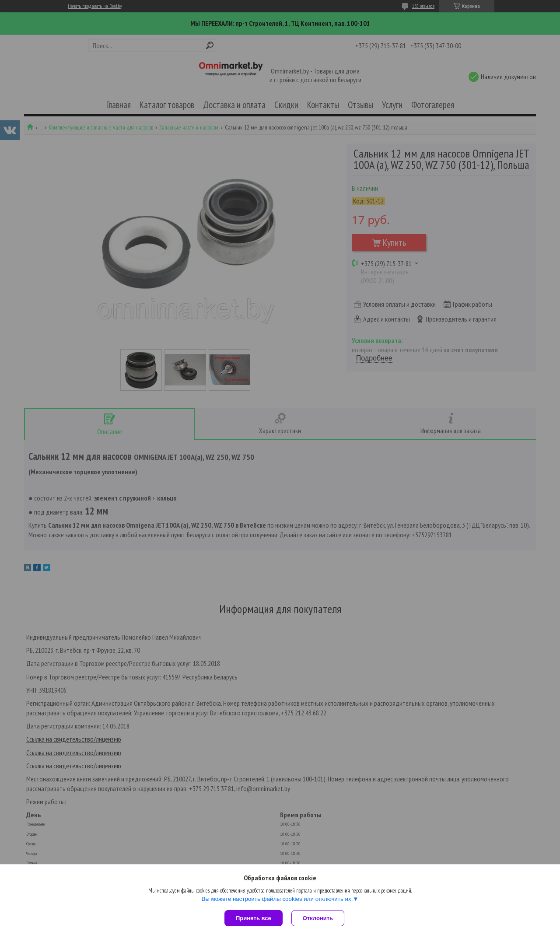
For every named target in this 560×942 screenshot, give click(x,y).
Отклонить (318, 918)
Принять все (254, 918)
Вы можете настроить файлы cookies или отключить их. (277, 899)
